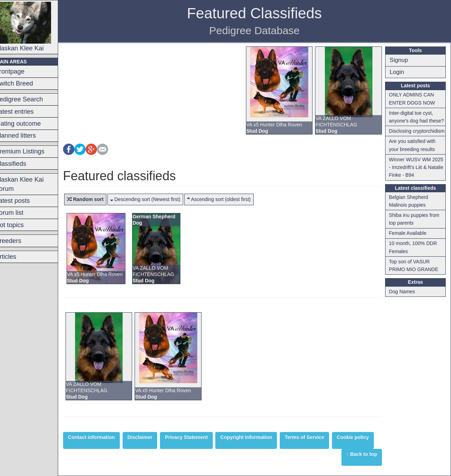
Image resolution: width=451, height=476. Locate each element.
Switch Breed (23, 83)
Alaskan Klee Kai (32, 27)
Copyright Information (256, 437)
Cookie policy (362, 437)
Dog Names (403, 299)
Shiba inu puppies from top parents (416, 227)
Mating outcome (27, 124)
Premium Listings (29, 151)
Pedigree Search (28, 99)
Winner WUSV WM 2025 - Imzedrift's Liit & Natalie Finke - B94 (418, 175)
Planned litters (25, 136)
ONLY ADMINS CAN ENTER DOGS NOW (413, 99)
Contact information (101, 437)
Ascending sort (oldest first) (228, 199)
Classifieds (20, 164)
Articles (15, 257)
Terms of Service (314, 437)
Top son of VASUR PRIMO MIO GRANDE (415, 273)
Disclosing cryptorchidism (406, 135)
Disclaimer (149, 437)
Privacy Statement (195, 437)
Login (398, 72)
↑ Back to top (363, 454)
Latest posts (22, 201)
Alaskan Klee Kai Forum (29, 184)
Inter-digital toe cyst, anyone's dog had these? (418, 117)
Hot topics (19, 225)
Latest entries (24, 112)
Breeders (18, 241)
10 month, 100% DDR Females (414, 255)
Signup (400, 60)
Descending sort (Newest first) (155, 199)
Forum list (19, 213)
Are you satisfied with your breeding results (414, 153)
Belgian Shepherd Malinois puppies (410, 209)
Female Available (409, 241)
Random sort (94, 199)
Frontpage (19, 71)
